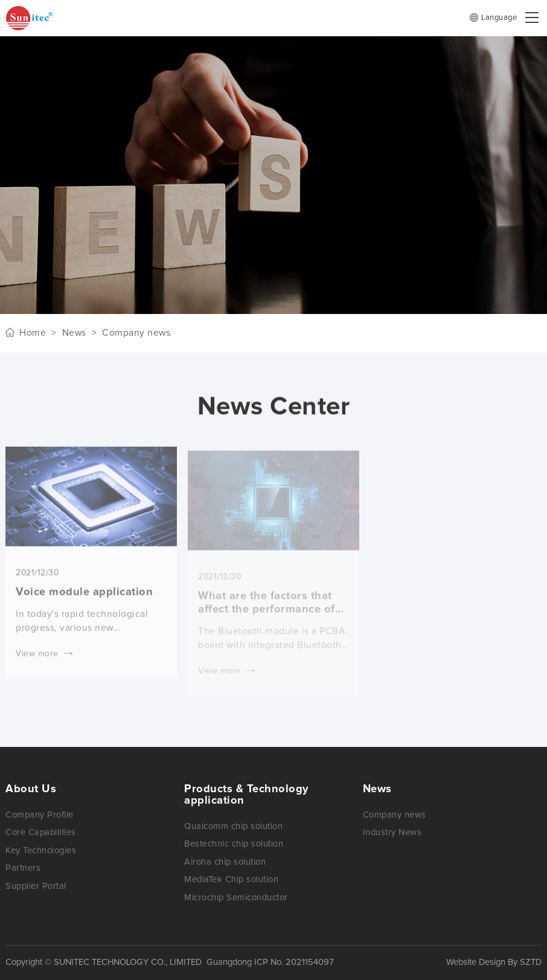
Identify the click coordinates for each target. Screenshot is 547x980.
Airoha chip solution (225, 862)
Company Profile (40, 815)
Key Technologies (41, 850)
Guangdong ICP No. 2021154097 (270, 962)
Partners (23, 868)
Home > (38, 333)
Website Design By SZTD (494, 962)
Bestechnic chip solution (234, 844)
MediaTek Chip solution (231, 879)
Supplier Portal (36, 886)
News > (77, 333)
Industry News (392, 832)
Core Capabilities (41, 832)
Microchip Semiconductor (236, 898)
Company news (395, 815)
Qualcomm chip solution (233, 826)
